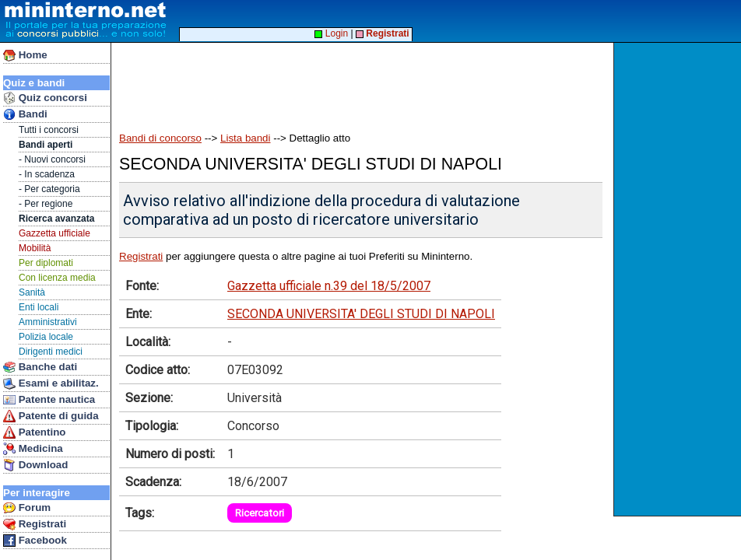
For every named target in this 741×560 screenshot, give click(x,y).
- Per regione (46, 204)
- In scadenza (47, 174)
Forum (27, 508)
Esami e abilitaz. (51, 383)
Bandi (25, 114)
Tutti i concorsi (49, 130)
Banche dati (40, 367)
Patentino (34, 432)
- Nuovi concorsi (52, 159)
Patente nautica (49, 400)
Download (35, 465)
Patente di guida (51, 416)
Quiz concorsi (45, 98)
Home (25, 55)
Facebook (35, 541)
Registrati (35, 524)
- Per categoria (49, 189)
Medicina (33, 449)
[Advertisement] (679, 279)
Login (331, 33)
